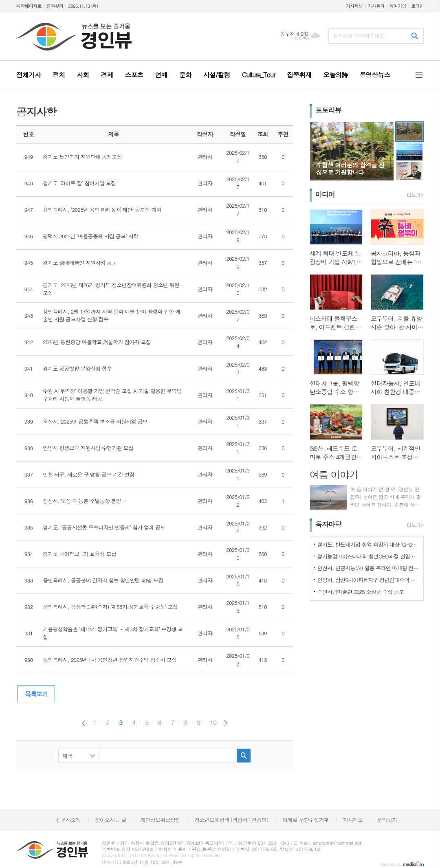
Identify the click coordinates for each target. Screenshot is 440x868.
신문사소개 (68, 820)
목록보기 (36, 694)
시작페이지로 (29, 6)
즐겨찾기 (55, 6)
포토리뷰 (328, 110)
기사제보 (354, 6)
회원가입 (398, 6)
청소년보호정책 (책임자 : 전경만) (231, 820)
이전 (84, 723)
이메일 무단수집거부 (306, 820)
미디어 (325, 194)
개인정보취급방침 (161, 820)
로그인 (417, 6)
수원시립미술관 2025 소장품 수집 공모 (361, 592)
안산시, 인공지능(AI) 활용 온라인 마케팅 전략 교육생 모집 (368, 568)
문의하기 (387, 820)
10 (213, 723)
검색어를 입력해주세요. (359, 36)
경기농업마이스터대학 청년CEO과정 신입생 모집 (368, 556)
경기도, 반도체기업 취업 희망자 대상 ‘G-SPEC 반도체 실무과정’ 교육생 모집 (368, 544)
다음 (226, 723)
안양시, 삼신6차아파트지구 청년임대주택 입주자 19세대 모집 (368, 580)
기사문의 (376, 6)
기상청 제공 (300, 38)
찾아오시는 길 (111, 820)
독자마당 (328, 524)
